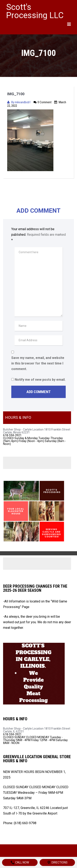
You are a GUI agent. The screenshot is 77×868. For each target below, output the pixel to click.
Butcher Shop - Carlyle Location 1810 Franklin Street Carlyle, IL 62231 (37, 730)
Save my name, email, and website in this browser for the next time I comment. (38, 363)
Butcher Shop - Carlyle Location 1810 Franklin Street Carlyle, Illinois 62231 (37, 431)
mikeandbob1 (23, 102)
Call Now (20, 862)
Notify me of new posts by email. (40, 380)
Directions (57, 862)
